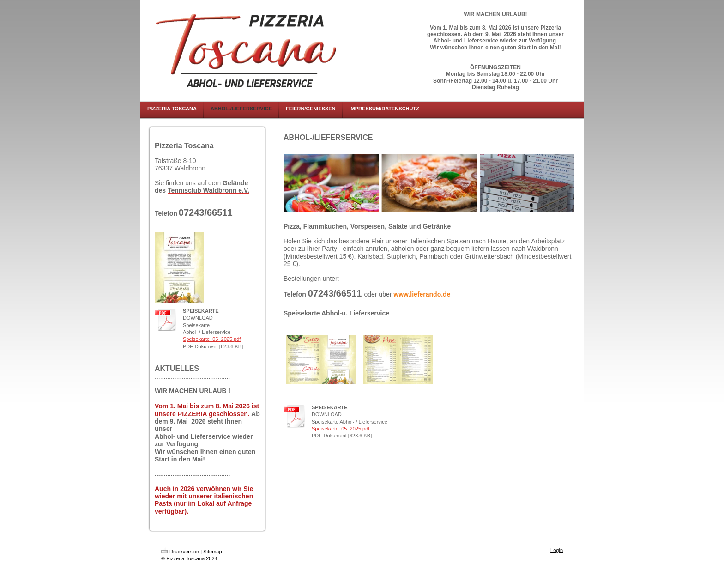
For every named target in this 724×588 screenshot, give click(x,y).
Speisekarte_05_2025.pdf (212, 339)
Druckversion (180, 552)
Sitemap (212, 552)
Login (557, 550)
